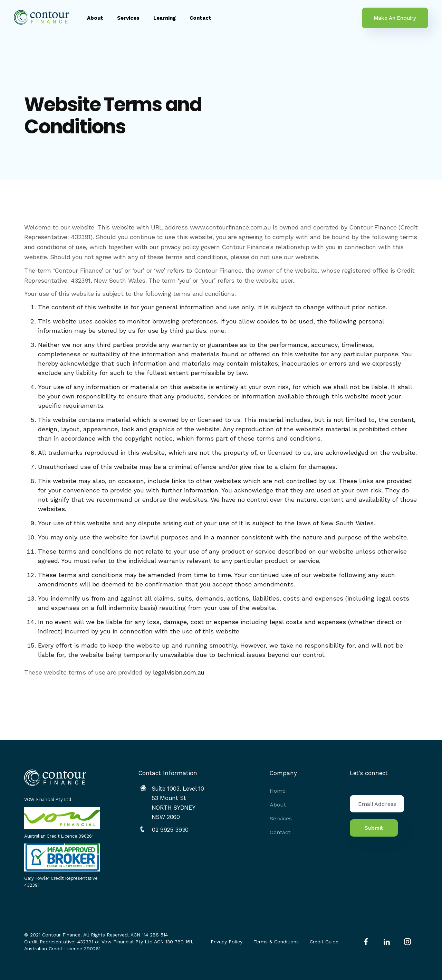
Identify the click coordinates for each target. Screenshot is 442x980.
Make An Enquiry (395, 18)
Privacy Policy (227, 942)
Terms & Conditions (276, 942)
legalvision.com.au (179, 673)
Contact (200, 18)
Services (128, 18)
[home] (41, 18)
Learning (165, 18)
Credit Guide (324, 942)
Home (278, 791)
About (95, 18)
